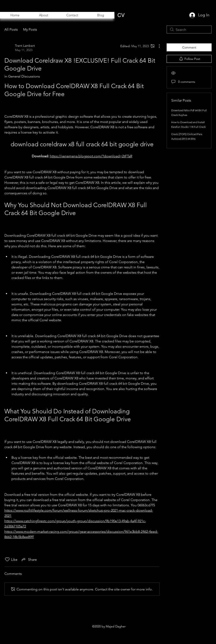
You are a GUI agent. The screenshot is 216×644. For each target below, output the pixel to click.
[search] (189, 30)
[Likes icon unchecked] (7, 559)
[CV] (121, 15)
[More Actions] (157, 46)
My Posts (30, 29)
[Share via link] (29, 559)
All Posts (11, 29)
